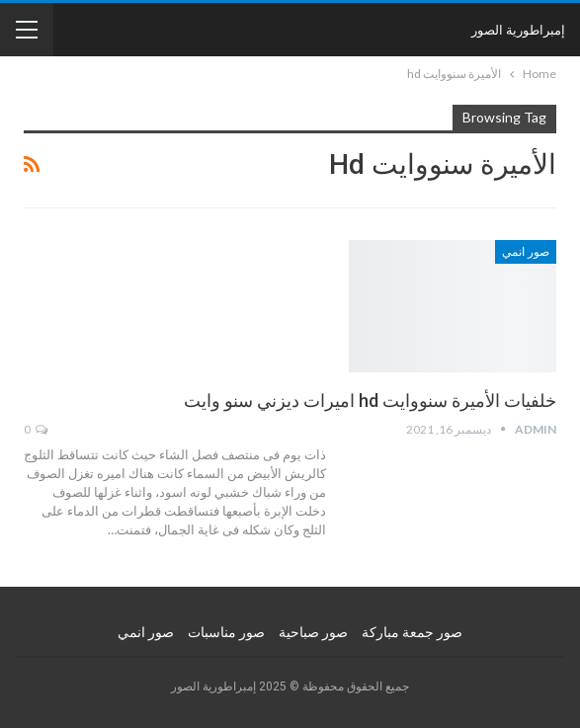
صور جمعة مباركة (412, 632)
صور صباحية (313, 632)
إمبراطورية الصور (518, 30)
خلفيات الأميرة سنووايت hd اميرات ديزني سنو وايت (370, 401)
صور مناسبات (226, 632)
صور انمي (526, 252)
